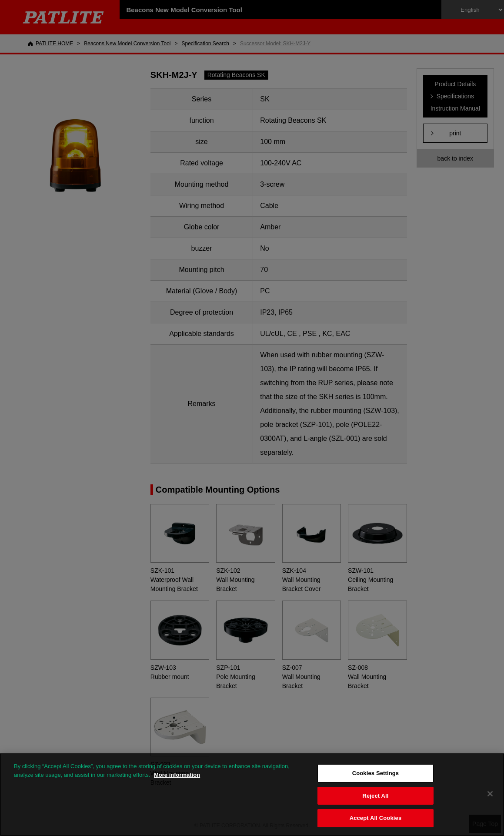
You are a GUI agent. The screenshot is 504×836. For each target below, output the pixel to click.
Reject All (375, 796)
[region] (252, 795)
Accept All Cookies (376, 818)
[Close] (490, 794)
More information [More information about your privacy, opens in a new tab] (177, 775)
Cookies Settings (376, 773)
